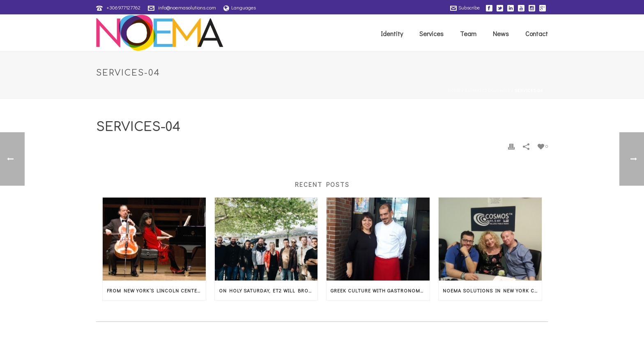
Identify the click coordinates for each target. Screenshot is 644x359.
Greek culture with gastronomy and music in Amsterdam (380, 290)
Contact (537, 33)
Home (454, 91)
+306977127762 (123, 7)
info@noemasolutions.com (187, 7)
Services (431, 33)
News (501, 33)
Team (468, 33)
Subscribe (465, 7)
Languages (240, 7)
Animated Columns (488, 91)
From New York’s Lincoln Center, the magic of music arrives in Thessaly (156, 290)
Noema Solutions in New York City (492, 290)
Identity (392, 33)
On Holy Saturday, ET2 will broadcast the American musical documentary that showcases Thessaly (268, 290)
